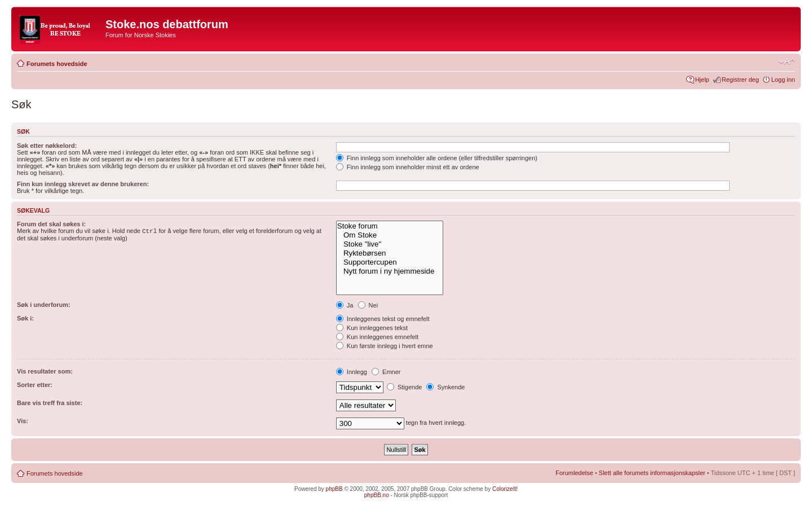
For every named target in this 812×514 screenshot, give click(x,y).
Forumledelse (574, 473)
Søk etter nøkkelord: (47, 146)
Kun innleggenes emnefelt (377, 337)
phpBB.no (377, 495)
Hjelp (702, 80)
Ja (345, 305)
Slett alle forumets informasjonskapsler (652, 473)
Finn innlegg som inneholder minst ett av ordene (408, 167)
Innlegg (352, 372)
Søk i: (25, 318)
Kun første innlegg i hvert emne (385, 346)
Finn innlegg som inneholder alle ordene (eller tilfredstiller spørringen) (437, 158)
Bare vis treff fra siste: (50, 403)
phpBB (334, 489)
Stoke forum (390, 226)
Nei (368, 305)
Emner (386, 372)
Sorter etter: (35, 385)
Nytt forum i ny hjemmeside (390, 271)
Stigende (404, 387)
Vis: (23, 421)
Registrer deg (740, 80)
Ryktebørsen (390, 253)
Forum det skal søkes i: (51, 224)
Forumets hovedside (57, 64)
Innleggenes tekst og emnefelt (383, 319)
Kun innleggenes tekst (372, 328)
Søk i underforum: (44, 305)
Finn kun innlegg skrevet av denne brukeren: (83, 184)
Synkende (445, 387)
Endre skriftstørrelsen (787, 61)
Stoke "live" (390, 244)
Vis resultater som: (45, 371)
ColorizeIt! (505, 489)
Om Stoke (390, 235)
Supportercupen (390, 262)
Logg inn (783, 80)
